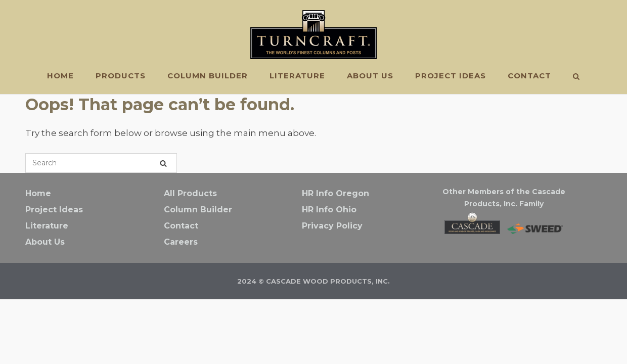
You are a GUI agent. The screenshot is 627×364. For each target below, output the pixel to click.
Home (60, 76)
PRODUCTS (121, 76)
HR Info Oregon (335, 193)
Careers (181, 242)
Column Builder (208, 76)
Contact (529, 76)
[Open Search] (576, 77)
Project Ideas (451, 76)
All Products (190, 193)
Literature (297, 76)
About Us (370, 76)
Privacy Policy (332, 226)
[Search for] (101, 163)
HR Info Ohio (329, 210)
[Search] (163, 163)
